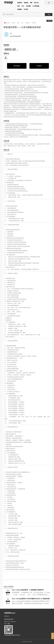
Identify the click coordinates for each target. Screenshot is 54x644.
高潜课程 (20, 10)
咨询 (18, 6)
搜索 (49, 15)
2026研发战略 (36, 6)
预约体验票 (17, 66)
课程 (31, 3)
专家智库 (26, 3)
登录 (49, 3)
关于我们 (26, 10)
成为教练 (39, 66)
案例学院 (20, 3)
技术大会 (36, 3)
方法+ (23, 6)
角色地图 (28, 6)
